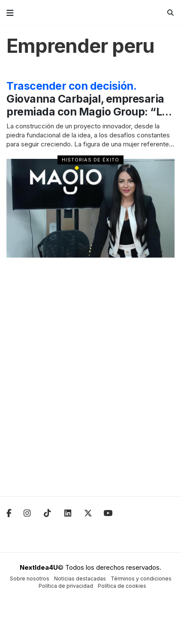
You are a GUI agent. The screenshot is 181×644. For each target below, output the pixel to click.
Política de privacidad (66, 586)
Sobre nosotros (30, 579)
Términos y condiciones (141, 579)
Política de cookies (122, 586)
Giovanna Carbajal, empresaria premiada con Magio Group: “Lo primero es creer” (87, 105)
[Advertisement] (90, 383)
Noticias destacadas (80, 579)
